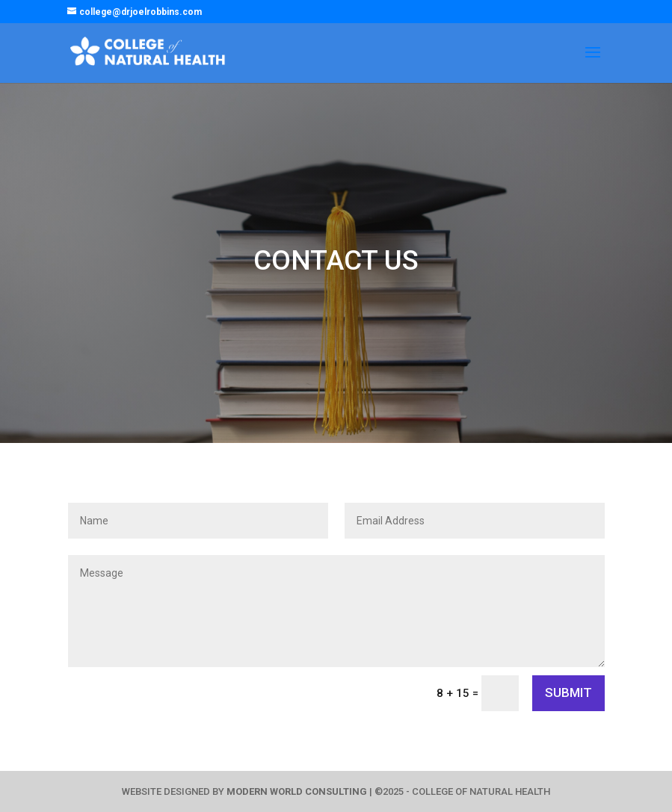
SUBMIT (568, 692)
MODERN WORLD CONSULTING (297, 791)
